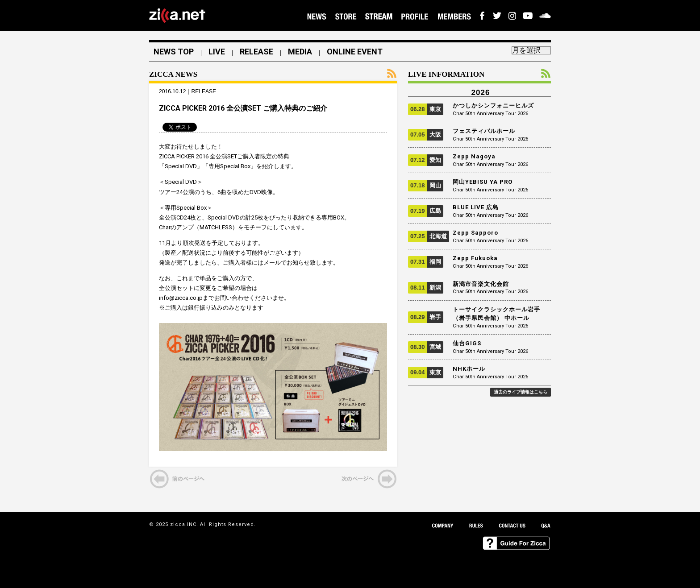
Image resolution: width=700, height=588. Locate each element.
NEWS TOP (174, 52)
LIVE (217, 52)
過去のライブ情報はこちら (521, 392)
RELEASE (256, 52)
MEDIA (300, 52)
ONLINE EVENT (355, 52)
